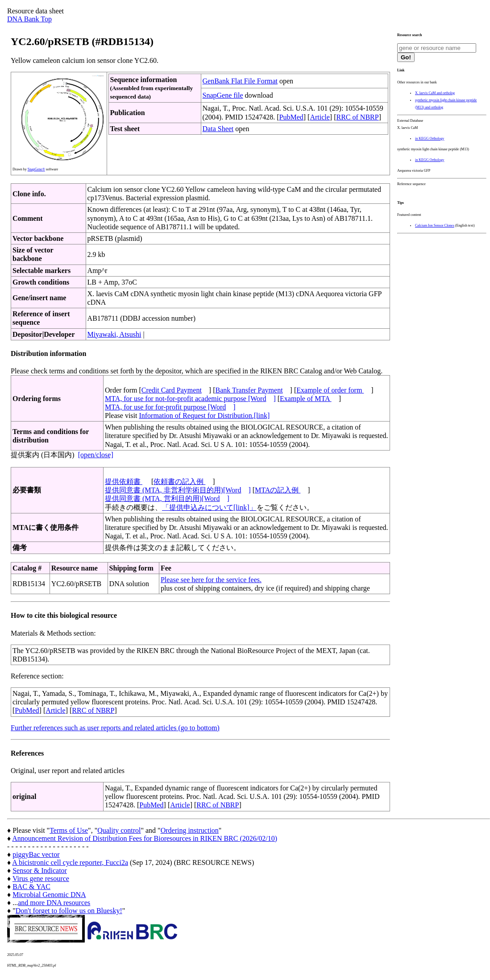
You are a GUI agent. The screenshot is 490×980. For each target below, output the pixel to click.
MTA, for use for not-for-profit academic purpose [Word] (190, 399)
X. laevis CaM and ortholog (435, 93)
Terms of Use (69, 830)
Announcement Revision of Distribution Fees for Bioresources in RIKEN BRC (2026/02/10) (145, 838)
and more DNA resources (54, 903)
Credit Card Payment (172, 390)
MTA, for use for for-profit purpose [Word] (170, 407)
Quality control (119, 830)
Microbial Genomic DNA (49, 895)
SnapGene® (36, 169)
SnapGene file (223, 95)
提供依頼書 (124, 482)
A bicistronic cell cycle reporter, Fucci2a (70, 862)
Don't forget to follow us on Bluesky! (69, 911)
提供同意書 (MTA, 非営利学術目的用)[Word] (178, 490)
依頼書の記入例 (179, 482)
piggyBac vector (36, 854)
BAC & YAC (31, 887)
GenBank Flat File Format (240, 81)
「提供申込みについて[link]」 (209, 507)
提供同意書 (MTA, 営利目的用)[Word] (167, 498)
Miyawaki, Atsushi (114, 334)
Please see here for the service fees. (211, 580)
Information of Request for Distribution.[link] (204, 416)
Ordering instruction (190, 830)
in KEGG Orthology (430, 139)
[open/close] (96, 455)
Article (320, 117)
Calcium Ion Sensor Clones (435, 225)
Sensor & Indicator (40, 870)
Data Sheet (218, 129)
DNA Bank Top (29, 19)
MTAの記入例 (278, 490)
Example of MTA (306, 399)
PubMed (291, 117)
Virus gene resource (41, 879)
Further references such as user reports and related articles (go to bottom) (115, 728)
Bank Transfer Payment (249, 390)
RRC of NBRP (358, 117)
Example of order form (330, 390)
